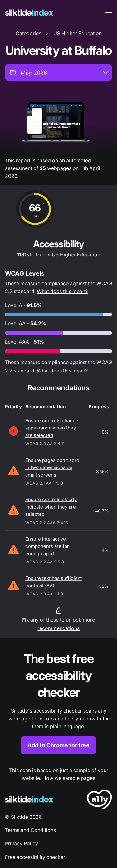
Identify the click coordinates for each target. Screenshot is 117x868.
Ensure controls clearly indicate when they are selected (51, 507)
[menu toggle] (108, 12)
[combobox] (58, 73)
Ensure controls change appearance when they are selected (52, 428)
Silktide (19, 817)
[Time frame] (58, 73)
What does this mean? (62, 291)
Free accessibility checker (35, 857)
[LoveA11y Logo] (99, 801)
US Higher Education (78, 33)
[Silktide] (29, 13)
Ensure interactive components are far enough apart (47, 546)
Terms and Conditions (30, 830)
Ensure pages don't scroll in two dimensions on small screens (54, 467)
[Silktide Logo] (29, 799)
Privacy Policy (22, 843)
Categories (28, 33)
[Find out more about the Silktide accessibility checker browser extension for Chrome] (58, 702)
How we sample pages (69, 778)
